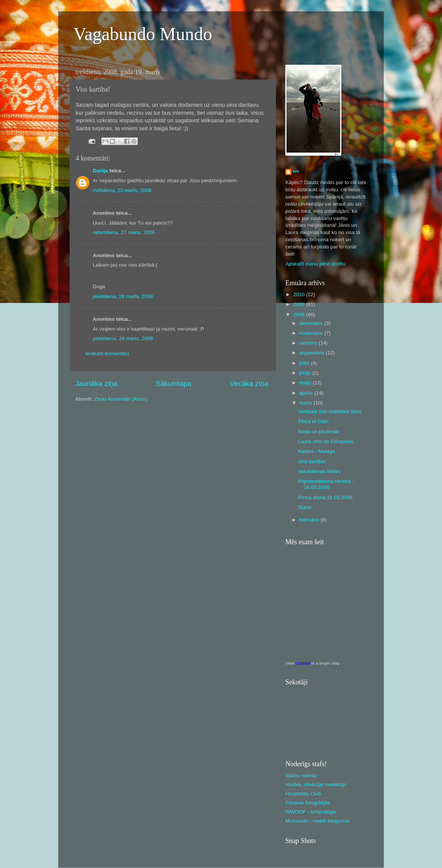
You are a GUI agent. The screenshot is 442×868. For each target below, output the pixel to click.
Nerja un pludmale (319, 432)
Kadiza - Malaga (317, 451)
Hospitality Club (303, 794)
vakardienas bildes (319, 471)
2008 (300, 315)
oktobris (309, 343)
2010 (300, 294)
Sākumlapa (174, 383)
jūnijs (306, 373)
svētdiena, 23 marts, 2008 (122, 190)
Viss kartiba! (312, 461)
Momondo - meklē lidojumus (317, 821)
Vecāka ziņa (249, 383)
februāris (310, 520)
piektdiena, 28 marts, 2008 (123, 296)
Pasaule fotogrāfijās (308, 803)
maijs (306, 383)
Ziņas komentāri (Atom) (121, 399)
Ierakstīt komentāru (107, 354)
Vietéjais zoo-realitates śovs (330, 411)
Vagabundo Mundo (143, 34)
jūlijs (305, 363)
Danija (100, 171)
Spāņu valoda (301, 775)
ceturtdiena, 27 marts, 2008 (124, 232)
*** (296, 172)
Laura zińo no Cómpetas (326, 441)
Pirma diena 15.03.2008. (326, 497)
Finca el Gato (313, 421)
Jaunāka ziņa (96, 383)
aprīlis (307, 393)
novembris (312, 333)
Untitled (303, 663)
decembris (312, 323)
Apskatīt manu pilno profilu (315, 264)
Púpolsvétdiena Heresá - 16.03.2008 (326, 484)
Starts (305, 507)
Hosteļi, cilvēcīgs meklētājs (316, 784)
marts (307, 403)
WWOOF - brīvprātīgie (311, 812)
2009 (300, 304)
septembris (313, 353)
